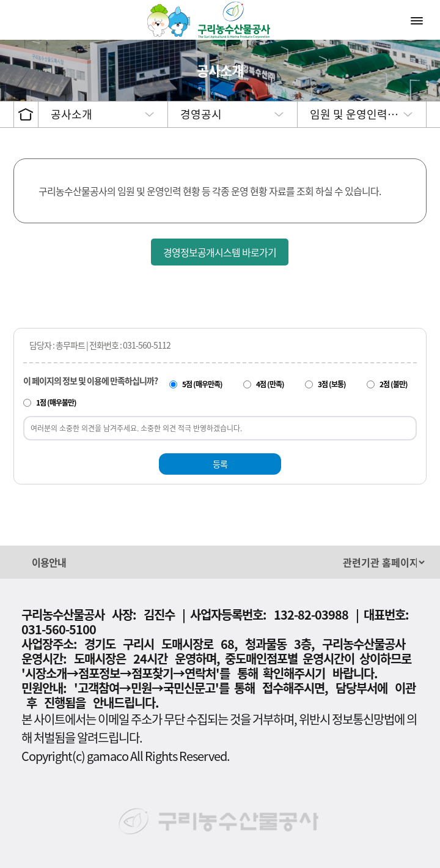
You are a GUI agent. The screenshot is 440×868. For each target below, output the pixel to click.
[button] (214, 562)
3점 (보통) (332, 384)
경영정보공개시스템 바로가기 (220, 252)
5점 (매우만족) (202, 384)
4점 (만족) (270, 384)
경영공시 (201, 114)
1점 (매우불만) (56, 402)
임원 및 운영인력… (354, 114)
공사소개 (71, 114)
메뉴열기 (418, 20)
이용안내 (49, 562)
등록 (220, 464)
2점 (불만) (394, 384)
